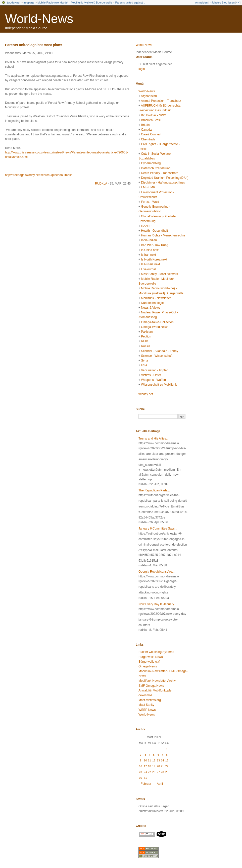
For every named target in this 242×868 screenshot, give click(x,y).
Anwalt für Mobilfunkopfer (155, 690)
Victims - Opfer (151, 375)
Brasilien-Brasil (151, 120)
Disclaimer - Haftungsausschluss (163, 183)
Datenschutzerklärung (156, 168)
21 (162, 766)
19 (154, 766)
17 (145, 766)
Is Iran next (148, 255)
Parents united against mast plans (34, 45)
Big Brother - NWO (154, 115)
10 (145, 760)
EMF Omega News (151, 686)
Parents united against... (130, 3)
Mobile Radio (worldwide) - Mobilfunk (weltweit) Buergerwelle (75, 3)
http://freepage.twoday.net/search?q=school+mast (38, 175)
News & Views (151, 308)
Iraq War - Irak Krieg (155, 245)
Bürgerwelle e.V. (149, 662)
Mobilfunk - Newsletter (156, 298)
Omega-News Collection (157, 322)
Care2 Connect (151, 134)
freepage (29, 3)
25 (150, 772)
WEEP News (147, 710)
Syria (144, 361)
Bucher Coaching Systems (156, 652)
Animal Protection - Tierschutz (161, 101)
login (142, 69)
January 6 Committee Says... (158, 529)
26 (154, 772)
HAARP (146, 226)
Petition (146, 336)
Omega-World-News (155, 327)
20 (158, 766)
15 (167, 760)
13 (158, 760)
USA (144, 365)
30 (140, 778)
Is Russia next (150, 264)
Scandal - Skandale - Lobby (159, 351)
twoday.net (14, 3)
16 (140, 766)
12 (154, 760)
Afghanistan (149, 96)
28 (162, 772)
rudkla (101, 184)
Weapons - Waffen (153, 380)
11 (150, 760)
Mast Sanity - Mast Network (159, 274)
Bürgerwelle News (151, 657)
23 (140, 772)
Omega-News (148, 666)
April (160, 784)
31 (145, 778)
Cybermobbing (151, 163)
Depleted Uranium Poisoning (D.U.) (165, 178)
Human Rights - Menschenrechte (163, 235)
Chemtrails (148, 139)
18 (150, 766)
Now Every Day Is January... (157, 604)
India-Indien (149, 240)
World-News (39, 19)
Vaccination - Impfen (155, 370)
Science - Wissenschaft (157, 356)
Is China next (150, 250)
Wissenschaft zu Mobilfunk (159, 385)
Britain (145, 125)
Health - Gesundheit (154, 231)
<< (238, 3)
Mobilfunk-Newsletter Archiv (157, 681)
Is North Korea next (154, 259)
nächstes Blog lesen (222, 3)
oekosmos (145, 695)
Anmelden (202, 3)
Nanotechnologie (152, 303)
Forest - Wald (150, 202)
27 (158, 772)
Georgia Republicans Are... (156, 572)
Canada (146, 130)
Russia (146, 346)
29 (167, 772)
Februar (146, 784)
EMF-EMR (148, 187)
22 (167, 766)
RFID (144, 341)
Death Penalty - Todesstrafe (160, 173)
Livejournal (148, 269)
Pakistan (147, 332)
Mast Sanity (146, 705)
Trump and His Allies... (154, 439)
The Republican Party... (154, 490)
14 (162, 760)
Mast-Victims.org (150, 700)
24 (145, 772)
